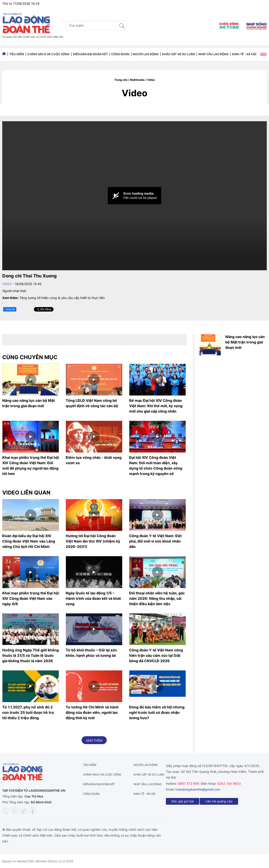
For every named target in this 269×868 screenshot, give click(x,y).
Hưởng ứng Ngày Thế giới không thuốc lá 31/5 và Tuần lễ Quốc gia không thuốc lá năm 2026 (30, 655)
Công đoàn (120, 54)
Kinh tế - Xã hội (244, 54)
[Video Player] (134, 196)
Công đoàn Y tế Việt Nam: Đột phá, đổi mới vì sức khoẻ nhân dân (155, 541)
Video (151, 80)
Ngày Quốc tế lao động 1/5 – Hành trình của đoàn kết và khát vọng (93, 598)
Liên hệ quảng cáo (219, 801)
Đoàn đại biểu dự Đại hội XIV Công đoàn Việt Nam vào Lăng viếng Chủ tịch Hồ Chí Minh (29, 541)
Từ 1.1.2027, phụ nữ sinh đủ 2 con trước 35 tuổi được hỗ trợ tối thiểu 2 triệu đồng (28, 712)
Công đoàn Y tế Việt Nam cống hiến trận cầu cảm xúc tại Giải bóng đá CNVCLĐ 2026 (156, 655)
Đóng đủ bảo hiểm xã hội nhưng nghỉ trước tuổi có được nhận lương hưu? (157, 712)
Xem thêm (94, 740)
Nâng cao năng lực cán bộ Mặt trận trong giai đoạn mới (245, 342)
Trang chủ (121, 80)
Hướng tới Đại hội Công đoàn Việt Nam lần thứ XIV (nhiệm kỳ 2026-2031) (93, 541)
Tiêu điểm (17, 54)
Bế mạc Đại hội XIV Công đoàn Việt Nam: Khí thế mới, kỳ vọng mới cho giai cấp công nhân (156, 406)
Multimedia (137, 80)
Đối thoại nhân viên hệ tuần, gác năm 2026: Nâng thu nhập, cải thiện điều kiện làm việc (157, 598)
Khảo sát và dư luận (179, 54)
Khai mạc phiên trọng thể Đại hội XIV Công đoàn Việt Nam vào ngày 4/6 (31, 598)
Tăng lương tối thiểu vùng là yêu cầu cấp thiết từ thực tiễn (62, 298)
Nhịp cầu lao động (214, 54)
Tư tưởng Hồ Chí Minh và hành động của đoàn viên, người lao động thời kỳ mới (92, 712)
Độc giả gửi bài (183, 801)
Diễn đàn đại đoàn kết (90, 54)
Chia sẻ (10, 309)
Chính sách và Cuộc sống (48, 54)
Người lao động (146, 54)
